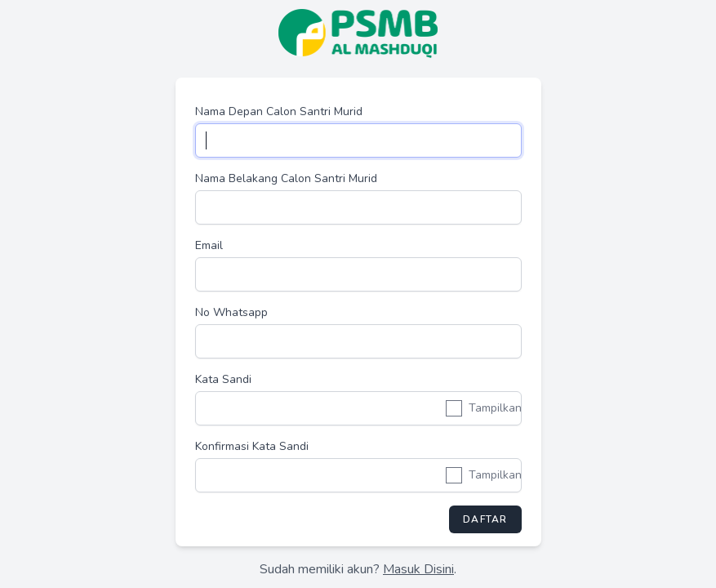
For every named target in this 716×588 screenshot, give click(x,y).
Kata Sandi (223, 379)
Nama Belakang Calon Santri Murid (286, 178)
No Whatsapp (231, 312)
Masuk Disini (418, 569)
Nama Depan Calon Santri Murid (279, 111)
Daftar (485, 519)
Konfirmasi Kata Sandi (252, 446)
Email (209, 245)
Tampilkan (495, 408)
